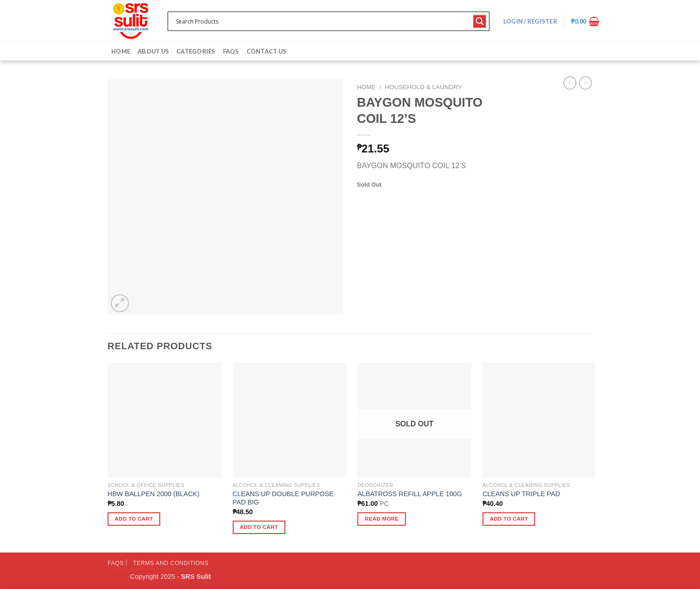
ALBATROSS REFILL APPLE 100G (410, 494)
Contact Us (267, 51)
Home (121, 51)
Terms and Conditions (171, 563)
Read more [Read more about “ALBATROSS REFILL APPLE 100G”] (382, 519)
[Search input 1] (323, 21)
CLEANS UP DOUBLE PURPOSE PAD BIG (283, 498)
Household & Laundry (423, 87)
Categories (196, 51)
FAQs (231, 51)
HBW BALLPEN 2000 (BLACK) (154, 494)
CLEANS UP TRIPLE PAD (521, 494)
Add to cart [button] (134, 519)
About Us (153, 51)
